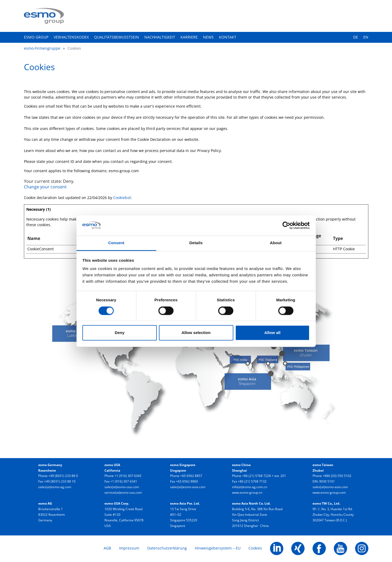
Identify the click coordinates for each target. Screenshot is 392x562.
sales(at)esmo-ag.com (55, 487)
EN (366, 37)
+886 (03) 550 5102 (337, 476)
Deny (120, 333)
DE (356, 37)
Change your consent (45, 187)
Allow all (273, 333)
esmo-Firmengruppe (42, 48)
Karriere (189, 37)
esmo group (36, 37)
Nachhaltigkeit (160, 37)
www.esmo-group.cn (247, 493)
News (208, 37)
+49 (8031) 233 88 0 (63, 476)
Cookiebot (122, 198)
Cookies (255, 548)
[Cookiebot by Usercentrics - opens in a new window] (286, 225)
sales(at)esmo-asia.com (188, 487)
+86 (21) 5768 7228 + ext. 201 (264, 476)
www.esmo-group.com (329, 493)
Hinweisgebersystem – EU (218, 548)
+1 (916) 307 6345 (128, 476)
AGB (107, 548)
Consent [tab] (116, 243)
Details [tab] (196, 243)
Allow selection (196, 333)
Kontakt (228, 37)
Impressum (129, 548)
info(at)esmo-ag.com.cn (250, 487)
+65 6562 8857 (191, 476)
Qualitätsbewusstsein (117, 37)
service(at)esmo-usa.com (123, 493)
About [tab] (276, 243)
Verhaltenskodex (71, 37)
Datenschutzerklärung (167, 548)
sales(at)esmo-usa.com (122, 487)
